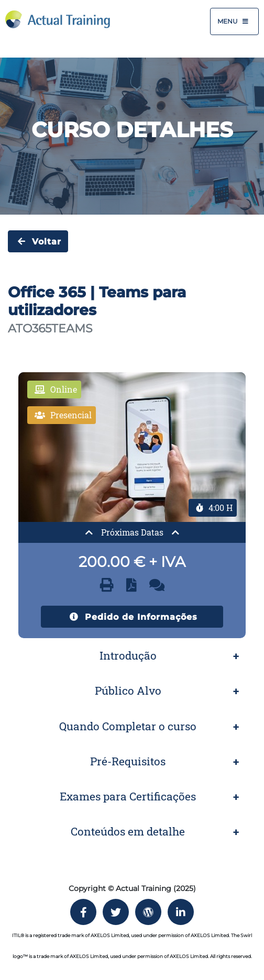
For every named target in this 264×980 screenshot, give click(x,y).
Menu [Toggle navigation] (234, 21)
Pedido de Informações (132, 617)
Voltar (38, 241)
